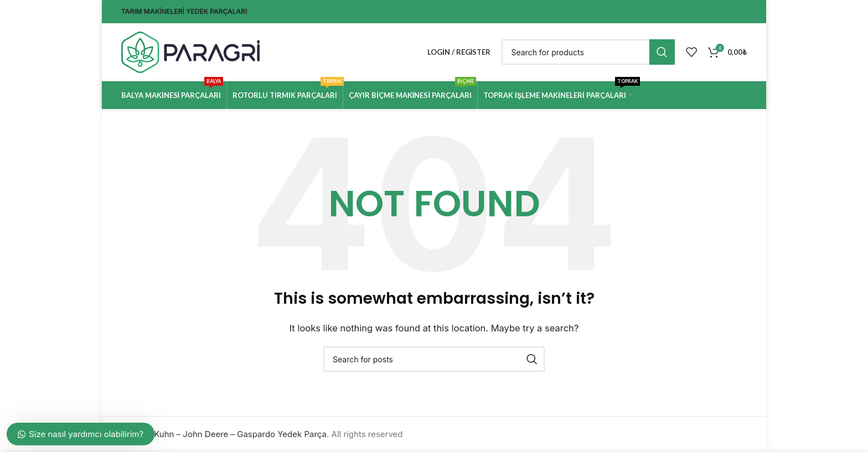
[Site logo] (190, 51)
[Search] (588, 52)
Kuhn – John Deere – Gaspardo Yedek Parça (240, 434)
